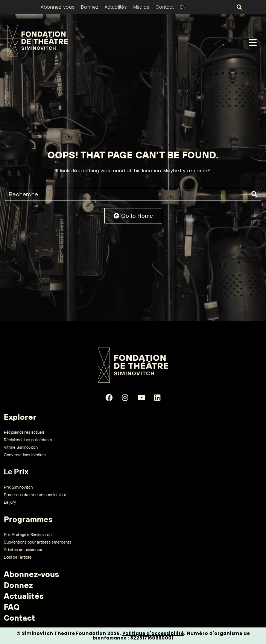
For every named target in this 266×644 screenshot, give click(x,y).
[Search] (254, 194)
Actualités (116, 7)
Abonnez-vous (58, 7)
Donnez (90, 7)
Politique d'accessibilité (153, 633)
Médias (141, 7)
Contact (165, 7)
